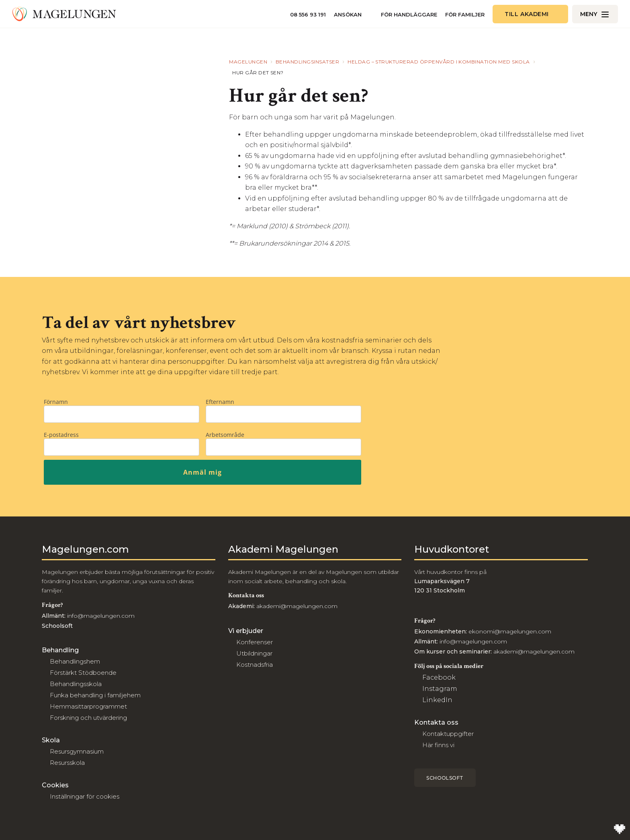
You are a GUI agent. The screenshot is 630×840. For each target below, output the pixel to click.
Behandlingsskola (76, 684)
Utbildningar (254, 653)
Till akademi (527, 14)
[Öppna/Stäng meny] (595, 14)
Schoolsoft (445, 778)
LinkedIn (437, 700)
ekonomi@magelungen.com (510, 631)
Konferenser (255, 642)
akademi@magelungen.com (297, 606)
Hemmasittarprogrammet (88, 706)
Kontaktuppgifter (448, 734)
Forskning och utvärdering (88, 718)
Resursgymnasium (77, 751)
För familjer (465, 15)
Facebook (439, 677)
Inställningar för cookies (85, 796)
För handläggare (409, 14)
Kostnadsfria (255, 665)
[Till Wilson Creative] (620, 830)
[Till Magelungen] (64, 14)
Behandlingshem (75, 661)
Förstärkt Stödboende (83, 673)
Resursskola (67, 763)
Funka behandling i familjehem (95, 695)
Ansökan (348, 15)
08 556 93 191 (308, 14)
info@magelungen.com (100, 616)
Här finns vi (438, 745)
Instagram (440, 689)
